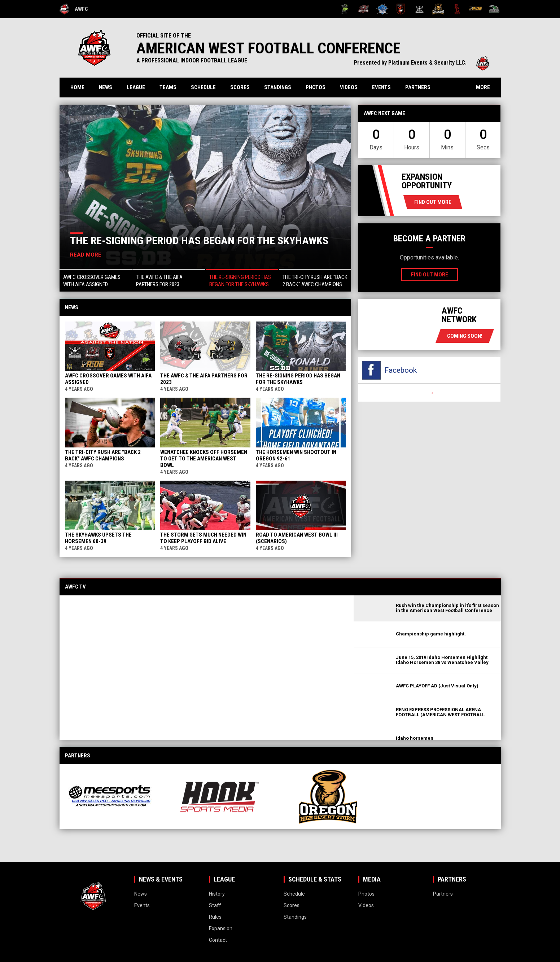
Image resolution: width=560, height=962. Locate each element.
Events (381, 87)
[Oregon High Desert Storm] (438, 9)
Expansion (221, 928)
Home (77, 87)
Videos (349, 87)
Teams (168, 87)
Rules (215, 917)
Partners (418, 87)
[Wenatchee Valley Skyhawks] (494, 9)
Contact (218, 940)
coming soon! (465, 336)
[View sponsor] (117, 797)
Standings (278, 87)
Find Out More (433, 202)
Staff (215, 905)
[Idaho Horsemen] (382, 9)
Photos (316, 87)
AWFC (74, 9)
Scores (240, 87)
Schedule (203, 87)
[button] (96, 280)
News (106, 87)
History (217, 894)
